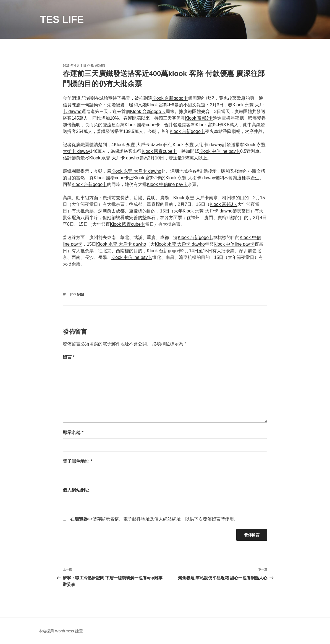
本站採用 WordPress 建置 (61, 631)
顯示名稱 (73, 433)
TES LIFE (62, 19)
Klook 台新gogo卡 (170, 98)
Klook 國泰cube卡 (142, 125)
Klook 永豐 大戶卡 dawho (139, 145)
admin (100, 65)
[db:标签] (77, 294)
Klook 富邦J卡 (161, 105)
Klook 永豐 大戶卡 (191, 198)
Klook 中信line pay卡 (220, 151)
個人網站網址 (76, 490)
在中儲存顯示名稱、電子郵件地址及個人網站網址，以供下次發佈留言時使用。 (154, 519)
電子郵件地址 (78, 461)
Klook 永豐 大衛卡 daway (197, 145)
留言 (69, 357)
